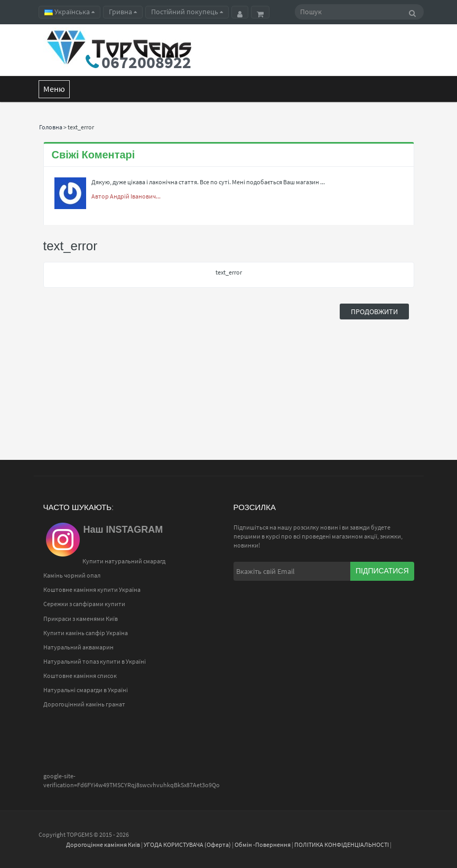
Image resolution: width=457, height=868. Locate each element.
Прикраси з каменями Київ (81, 619)
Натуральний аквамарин (78, 647)
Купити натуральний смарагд (124, 561)
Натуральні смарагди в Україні (86, 690)
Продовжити (374, 312)
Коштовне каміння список (80, 676)
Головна (51, 127)
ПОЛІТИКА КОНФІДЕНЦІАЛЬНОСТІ (342, 845)
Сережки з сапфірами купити (84, 604)
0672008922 (146, 62)
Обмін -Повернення (263, 845)
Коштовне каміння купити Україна (92, 589)
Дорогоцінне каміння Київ (103, 845)
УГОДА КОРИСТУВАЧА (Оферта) (187, 845)
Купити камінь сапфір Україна (86, 633)
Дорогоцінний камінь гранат (84, 704)
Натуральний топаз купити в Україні (95, 661)
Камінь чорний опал (72, 575)
